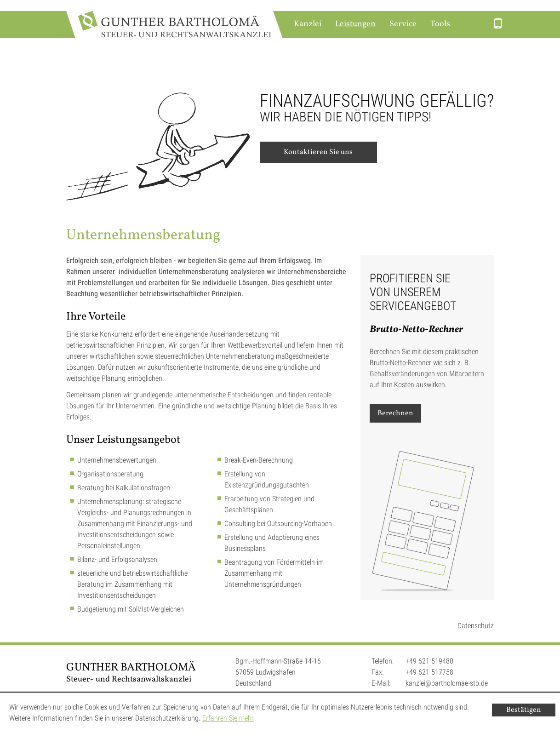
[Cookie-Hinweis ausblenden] (524, 710)
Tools (440, 24)
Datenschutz (476, 626)
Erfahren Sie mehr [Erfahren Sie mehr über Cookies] (228, 718)
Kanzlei (308, 24)
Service (403, 24)
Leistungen (355, 24)
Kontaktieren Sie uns (318, 152)
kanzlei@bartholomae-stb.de (447, 683)
